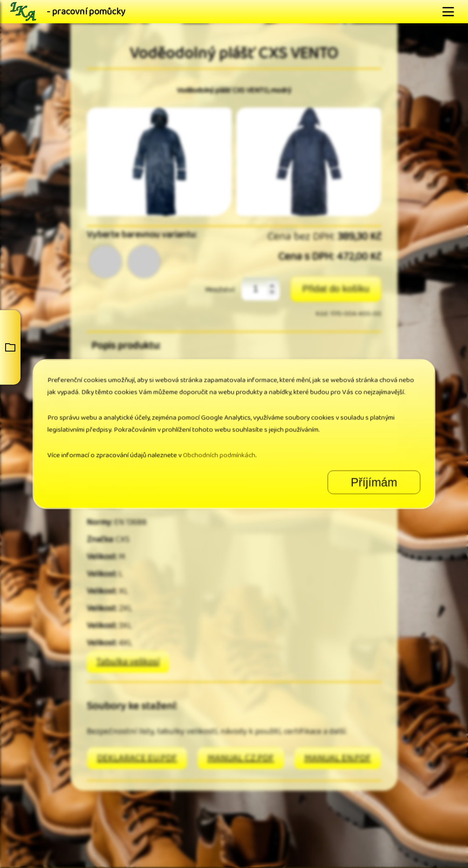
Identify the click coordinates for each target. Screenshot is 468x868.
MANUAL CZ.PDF (241, 758)
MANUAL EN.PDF (338, 758)
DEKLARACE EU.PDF (137, 758)
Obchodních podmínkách (225, 446)
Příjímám (316, 462)
